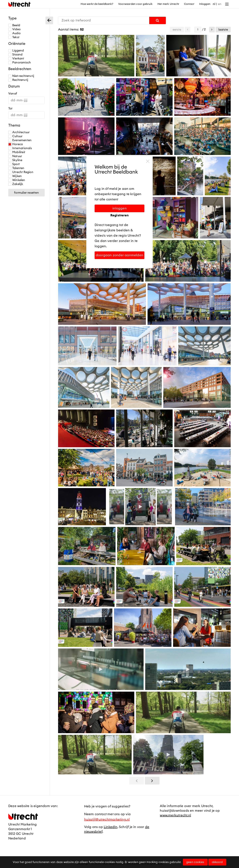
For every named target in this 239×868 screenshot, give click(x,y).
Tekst (14, 37)
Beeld (14, 25)
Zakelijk (16, 184)
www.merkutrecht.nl (175, 815)
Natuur (15, 156)
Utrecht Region (21, 172)
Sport (14, 164)
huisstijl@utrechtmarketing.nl (107, 820)
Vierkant (16, 59)
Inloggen (205, 4)
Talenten (16, 168)
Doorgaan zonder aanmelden (119, 255)
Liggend (16, 51)
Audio (14, 33)
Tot (10, 108)
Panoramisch (20, 63)
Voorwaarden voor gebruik (135, 4)
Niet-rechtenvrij (21, 76)
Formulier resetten (26, 193)
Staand (15, 55)
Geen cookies (195, 862)
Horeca (16, 144)
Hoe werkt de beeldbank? (97, 4)
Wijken (15, 176)
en (220, 4)
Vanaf (13, 93)
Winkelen (17, 180)
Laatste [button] (223, 30)
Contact (189, 4)
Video (14, 29)
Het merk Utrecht (168, 4)
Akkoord (217, 862)
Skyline (15, 160)
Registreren (119, 215)
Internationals (20, 148)
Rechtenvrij (18, 80)
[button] (212, 30)
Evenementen (20, 140)
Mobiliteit (17, 152)
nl (214, 4)
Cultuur (15, 136)
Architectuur (19, 132)
